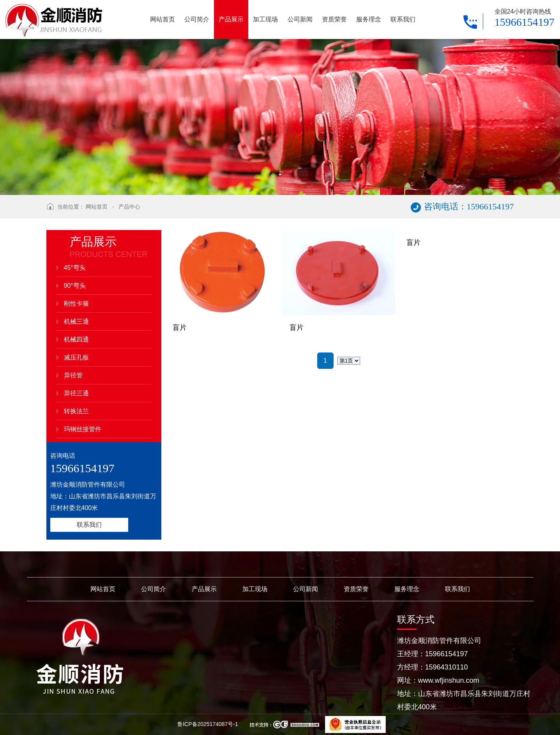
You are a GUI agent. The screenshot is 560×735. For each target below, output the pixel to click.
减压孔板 (76, 357)
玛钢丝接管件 (83, 429)
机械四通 (76, 339)
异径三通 (76, 393)
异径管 (73, 375)
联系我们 (89, 525)
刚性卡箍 (76, 304)
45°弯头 (75, 268)
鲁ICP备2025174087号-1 (208, 724)
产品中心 (129, 207)
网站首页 (97, 207)
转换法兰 (76, 411)
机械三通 (76, 321)
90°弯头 (75, 286)
